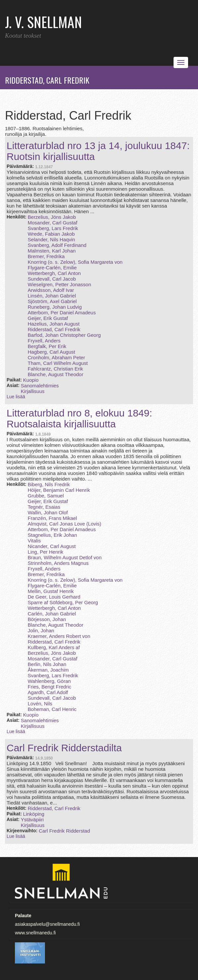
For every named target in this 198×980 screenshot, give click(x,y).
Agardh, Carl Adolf (48, 692)
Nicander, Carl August (52, 546)
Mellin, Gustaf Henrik (51, 591)
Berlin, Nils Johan (47, 664)
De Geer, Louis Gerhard (54, 597)
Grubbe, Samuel (46, 496)
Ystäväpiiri (32, 820)
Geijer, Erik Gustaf (48, 318)
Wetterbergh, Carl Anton (54, 273)
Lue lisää (16, 397)
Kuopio (31, 380)
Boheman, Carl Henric (52, 709)
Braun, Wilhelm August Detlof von (65, 557)
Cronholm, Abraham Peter (56, 357)
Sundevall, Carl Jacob (52, 279)
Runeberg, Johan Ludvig (55, 307)
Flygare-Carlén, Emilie (52, 268)
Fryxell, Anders (44, 341)
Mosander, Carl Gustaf (53, 223)
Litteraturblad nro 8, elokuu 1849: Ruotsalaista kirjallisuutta (79, 418)
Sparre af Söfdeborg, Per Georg (63, 602)
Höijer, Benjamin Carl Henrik (59, 490)
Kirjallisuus (33, 391)
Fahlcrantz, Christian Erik (56, 369)
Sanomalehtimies (40, 386)
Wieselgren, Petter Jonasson (59, 284)
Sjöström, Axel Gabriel (52, 301)
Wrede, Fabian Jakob (51, 234)
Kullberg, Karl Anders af (54, 647)
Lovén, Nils (40, 704)
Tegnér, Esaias (44, 507)
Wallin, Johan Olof (48, 512)
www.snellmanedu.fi (35, 933)
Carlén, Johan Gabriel (52, 614)
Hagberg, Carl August (51, 352)
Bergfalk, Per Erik (47, 346)
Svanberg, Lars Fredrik (53, 228)
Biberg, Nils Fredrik (49, 484)
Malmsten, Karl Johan (52, 251)
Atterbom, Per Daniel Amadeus (62, 313)
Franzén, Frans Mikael (52, 518)
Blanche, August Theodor (56, 374)
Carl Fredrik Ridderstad (64, 831)
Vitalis (34, 541)
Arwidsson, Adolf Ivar (51, 290)
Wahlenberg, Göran (49, 681)
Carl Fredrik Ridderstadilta (64, 748)
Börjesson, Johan (47, 619)
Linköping (34, 814)
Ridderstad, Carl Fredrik (54, 329)
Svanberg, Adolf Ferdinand (57, 245)
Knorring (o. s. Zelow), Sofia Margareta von (75, 262)
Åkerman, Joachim (48, 670)
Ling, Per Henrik (46, 552)
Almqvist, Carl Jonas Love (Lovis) (65, 524)
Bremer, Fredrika (46, 256)
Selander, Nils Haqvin (51, 239)
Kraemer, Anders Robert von (59, 636)
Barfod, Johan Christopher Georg (64, 335)
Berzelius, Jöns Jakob (52, 217)
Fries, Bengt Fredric (50, 687)
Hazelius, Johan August (54, 324)
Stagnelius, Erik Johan (52, 535)
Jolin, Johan (41, 630)
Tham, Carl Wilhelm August (58, 363)
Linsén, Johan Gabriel (52, 296)
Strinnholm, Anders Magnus (58, 563)
